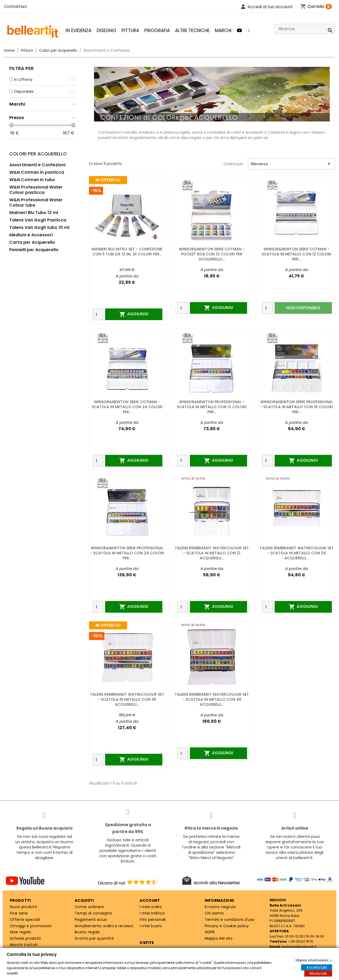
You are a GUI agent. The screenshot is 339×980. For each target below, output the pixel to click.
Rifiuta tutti (318, 974)
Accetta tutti (317, 967)
